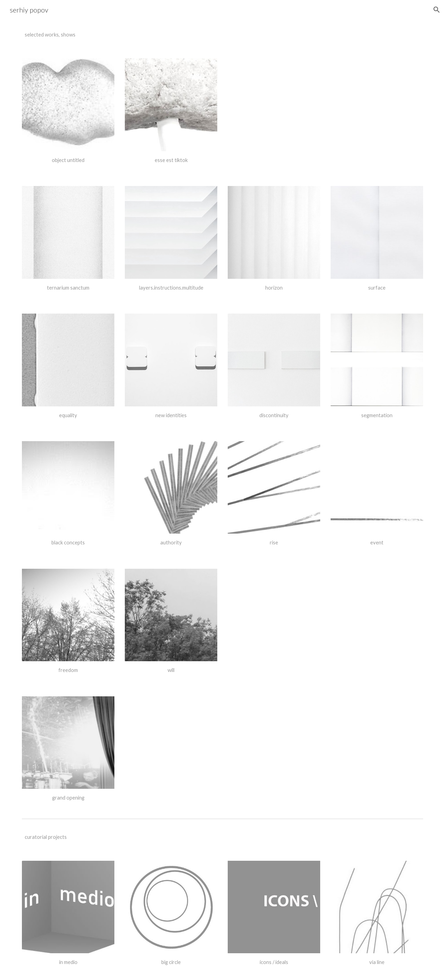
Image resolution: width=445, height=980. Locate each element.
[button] (437, 10)
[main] (68, 35)
